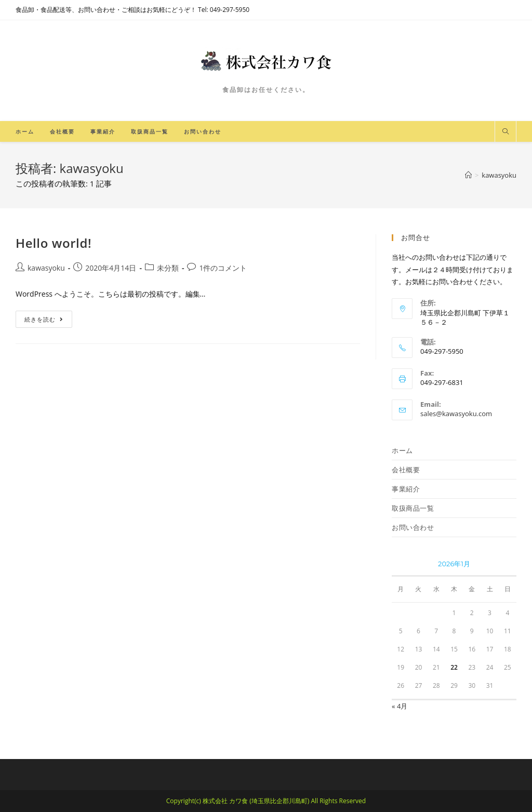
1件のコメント (223, 268)
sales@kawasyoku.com (456, 414)
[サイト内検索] (506, 132)
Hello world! (54, 243)
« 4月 (400, 706)
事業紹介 (406, 489)
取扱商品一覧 (413, 508)
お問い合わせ (413, 527)
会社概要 (406, 470)
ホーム (402, 450)
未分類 (168, 268)
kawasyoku (46, 268)
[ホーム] (468, 175)
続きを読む (44, 319)
